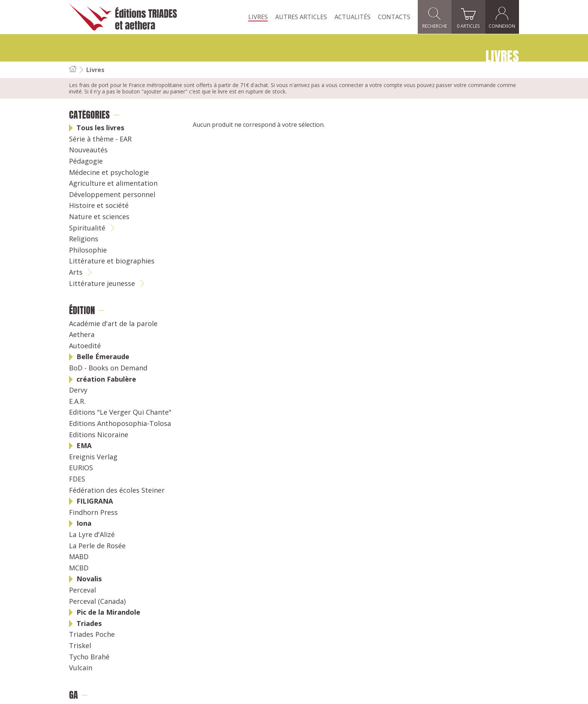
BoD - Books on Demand (108, 368)
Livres (258, 17)
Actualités (352, 17)
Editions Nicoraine (99, 435)
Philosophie (88, 250)
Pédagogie (86, 161)
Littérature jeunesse (102, 284)
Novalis (89, 579)
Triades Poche (92, 635)
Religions (84, 239)
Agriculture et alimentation (113, 184)
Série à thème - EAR (100, 139)
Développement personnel (112, 195)
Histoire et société (99, 206)
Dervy (78, 390)
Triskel (80, 646)
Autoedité (85, 346)
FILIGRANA (95, 501)
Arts (76, 272)
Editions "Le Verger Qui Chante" (120, 412)
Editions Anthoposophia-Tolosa (120, 424)
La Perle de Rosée (97, 546)
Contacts (394, 17)
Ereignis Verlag (93, 457)
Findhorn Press (93, 513)
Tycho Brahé (89, 657)
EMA (84, 446)
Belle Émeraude (103, 357)
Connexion (502, 17)
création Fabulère (106, 379)
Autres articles (301, 17)
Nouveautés (88, 150)
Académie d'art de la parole (113, 324)
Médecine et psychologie (109, 173)
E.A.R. (77, 402)
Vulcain (81, 668)
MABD (79, 557)
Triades (89, 624)
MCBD (79, 568)
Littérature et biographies (112, 261)
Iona (84, 523)
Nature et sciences (99, 217)
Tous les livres (100, 128)
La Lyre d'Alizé (92, 535)
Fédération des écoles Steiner (117, 490)
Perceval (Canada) (97, 602)
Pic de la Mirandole (108, 612)
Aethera (82, 335)
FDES (77, 479)
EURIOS (81, 468)
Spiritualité (87, 228)
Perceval (82, 590)
